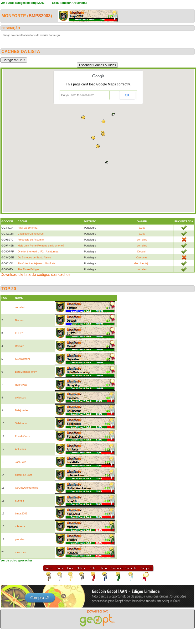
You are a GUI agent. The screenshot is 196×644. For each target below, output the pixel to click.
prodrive (20, 539)
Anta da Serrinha (28, 228)
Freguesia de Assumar (31, 240)
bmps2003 (40, 16)
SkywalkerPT (23, 359)
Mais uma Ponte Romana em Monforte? (41, 246)
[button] (93, 138)
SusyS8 (20, 501)
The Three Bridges (28, 269)
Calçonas (142, 257)
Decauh (142, 251)
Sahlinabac (21, 423)
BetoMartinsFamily (26, 372)
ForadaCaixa (23, 436)
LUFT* (19, 333)
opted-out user (23, 475)
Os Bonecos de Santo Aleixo (34, 257)
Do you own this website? (77, 95)
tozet (142, 228)
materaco (21, 552)
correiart (142, 240)
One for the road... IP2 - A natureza (38, 251)
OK (127, 95)
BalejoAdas (22, 410)
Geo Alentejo (142, 263)
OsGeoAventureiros (26, 488)
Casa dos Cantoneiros (31, 234)
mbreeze (20, 526)
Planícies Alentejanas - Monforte (36, 263)
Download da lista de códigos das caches (36, 275)
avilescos (20, 398)
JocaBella (21, 462)
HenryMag (21, 385)
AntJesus (20, 449)
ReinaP (19, 346)
